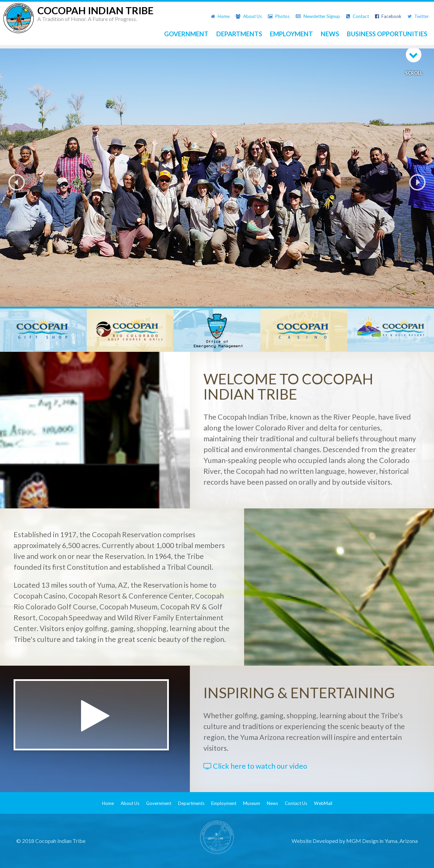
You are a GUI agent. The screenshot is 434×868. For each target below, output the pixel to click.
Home (220, 16)
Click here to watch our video (255, 766)
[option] (217, 182)
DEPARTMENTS (239, 34)
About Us (249, 16)
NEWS (330, 34)
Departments (191, 803)
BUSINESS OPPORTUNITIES (387, 34)
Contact (358, 16)
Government (159, 803)
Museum (252, 803)
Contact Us (296, 803)
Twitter (418, 16)
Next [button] (417, 182)
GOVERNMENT (186, 34)
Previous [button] (17, 182)
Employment (224, 803)
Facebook (388, 16)
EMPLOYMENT (291, 34)
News (272, 803)
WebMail (323, 803)
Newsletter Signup (318, 16)
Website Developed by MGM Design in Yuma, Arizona (355, 841)
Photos (279, 16)
